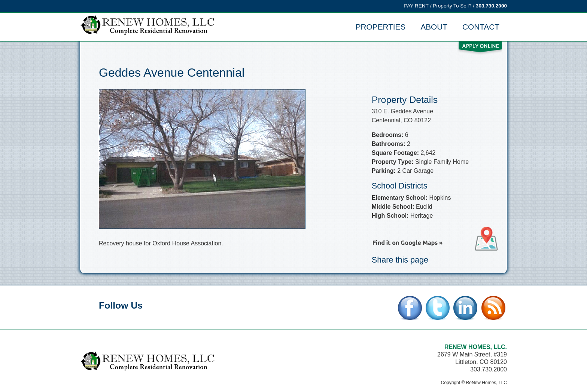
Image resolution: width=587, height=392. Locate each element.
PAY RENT (416, 6)
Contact (481, 27)
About (434, 27)
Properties (381, 27)
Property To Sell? (452, 6)
